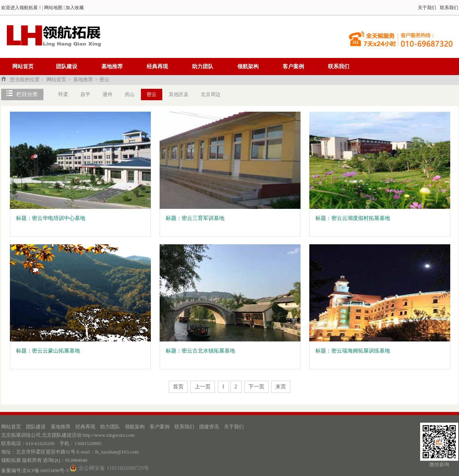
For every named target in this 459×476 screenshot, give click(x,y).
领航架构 (248, 67)
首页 (178, 387)
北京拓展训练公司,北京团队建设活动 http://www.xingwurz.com (68, 435)
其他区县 (179, 94)
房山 (130, 94)
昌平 (85, 94)
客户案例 (293, 67)
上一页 (203, 387)
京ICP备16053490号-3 (45, 470)
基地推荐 (112, 67)
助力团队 (203, 67)
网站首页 (23, 67)
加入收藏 (75, 8)
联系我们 (449, 8)
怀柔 (63, 94)
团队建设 (67, 67)
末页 (281, 387)
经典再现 (157, 67)
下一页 (256, 387)
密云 (104, 79)
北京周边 (211, 94)
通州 (107, 94)
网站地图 (53, 8)
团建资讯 (209, 427)
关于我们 (427, 8)
